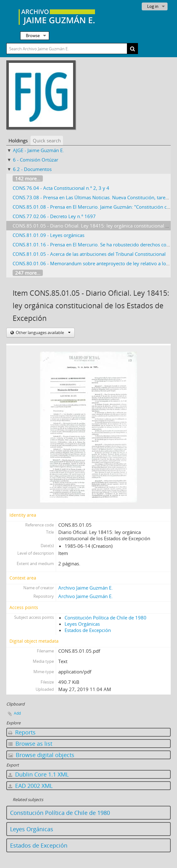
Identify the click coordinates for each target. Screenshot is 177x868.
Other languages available (43, 332)
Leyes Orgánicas (82, 624)
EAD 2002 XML (30, 786)
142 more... (28, 179)
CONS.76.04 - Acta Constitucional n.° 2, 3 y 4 (61, 188)
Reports (22, 732)
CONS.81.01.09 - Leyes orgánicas (49, 235)
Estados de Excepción (88, 630)
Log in (153, 6)
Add (17, 713)
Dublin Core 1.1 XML (38, 774)
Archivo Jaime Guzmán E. (86, 588)
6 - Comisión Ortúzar (36, 160)
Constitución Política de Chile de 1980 (106, 618)
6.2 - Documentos (32, 169)
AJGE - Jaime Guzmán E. (38, 150)
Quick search (47, 140)
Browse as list (30, 744)
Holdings (18, 140)
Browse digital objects (41, 755)
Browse (33, 36)
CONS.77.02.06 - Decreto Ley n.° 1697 (54, 216)
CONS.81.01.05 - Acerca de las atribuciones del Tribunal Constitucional (89, 254)
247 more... (28, 273)
